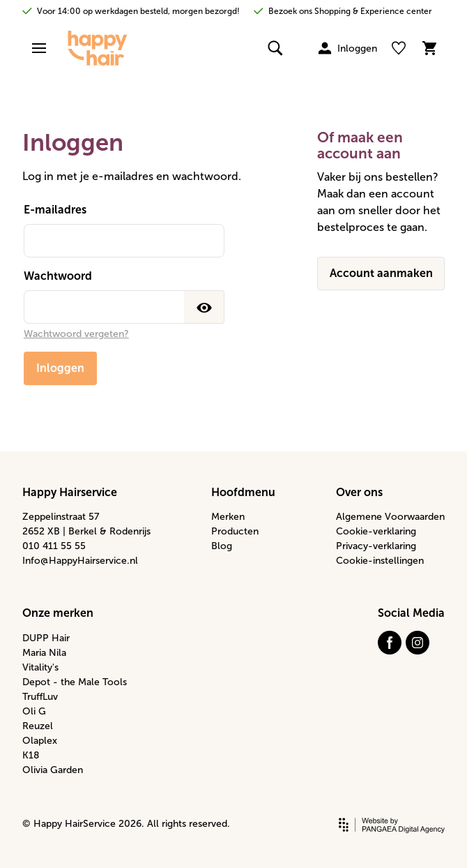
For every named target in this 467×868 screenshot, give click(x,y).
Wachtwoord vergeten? (76, 334)
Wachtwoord (58, 276)
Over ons (359, 492)
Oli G (34, 711)
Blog (222, 546)
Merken (228, 517)
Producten (235, 531)
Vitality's (40, 667)
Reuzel (38, 726)
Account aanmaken (381, 273)
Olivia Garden (53, 770)
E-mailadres (55, 210)
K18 (31, 755)
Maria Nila (44, 653)
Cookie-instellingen (380, 561)
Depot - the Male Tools (75, 682)
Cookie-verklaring (376, 531)
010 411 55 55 (54, 546)
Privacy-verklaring (376, 546)
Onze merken (58, 613)
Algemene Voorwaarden (390, 517)
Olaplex (40, 741)
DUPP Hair (46, 638)
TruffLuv (40, 697)
